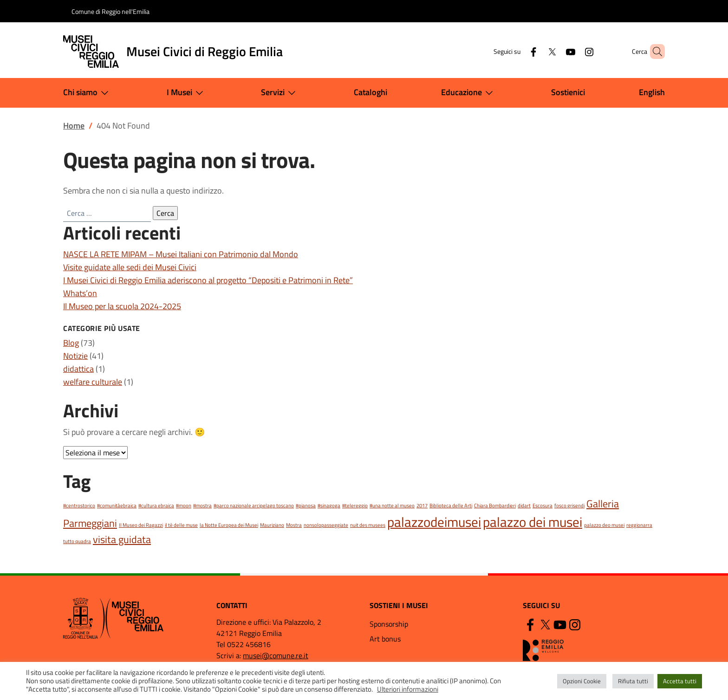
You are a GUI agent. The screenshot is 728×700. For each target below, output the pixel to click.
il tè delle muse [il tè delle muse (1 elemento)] (181, 525)
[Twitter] (536, 51)
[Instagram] (573, 51)
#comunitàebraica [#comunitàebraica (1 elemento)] (117, 506)
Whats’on (80, 293)
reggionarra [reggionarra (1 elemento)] (639, 525)
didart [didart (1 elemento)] (524, 506)
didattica (78, 369)
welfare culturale (93, 382)
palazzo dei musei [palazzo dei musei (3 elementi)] (533, 522)
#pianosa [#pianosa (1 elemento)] (306, 506)
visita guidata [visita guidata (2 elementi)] (122, 539)
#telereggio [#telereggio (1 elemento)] (355, 506)
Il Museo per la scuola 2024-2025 (122, 306)
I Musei (187, 93)
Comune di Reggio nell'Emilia (110, 11)
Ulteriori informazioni (408, 689)
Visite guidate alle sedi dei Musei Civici (130, 267)
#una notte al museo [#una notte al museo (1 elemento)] (392, 506)
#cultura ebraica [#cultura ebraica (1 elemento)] (156, 506)
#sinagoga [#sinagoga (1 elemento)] (329, 506)
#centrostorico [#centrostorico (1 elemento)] (79, 506)
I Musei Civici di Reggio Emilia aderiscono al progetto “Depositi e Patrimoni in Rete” (208, 280)
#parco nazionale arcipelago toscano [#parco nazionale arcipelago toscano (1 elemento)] (254, 506)
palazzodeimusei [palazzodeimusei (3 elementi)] (434, 522)
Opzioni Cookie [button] (582, 681)
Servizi (280, 93)
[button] (654, 52)
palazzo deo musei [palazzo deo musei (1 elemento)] (604, 525)
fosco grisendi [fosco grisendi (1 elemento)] (569, 506)
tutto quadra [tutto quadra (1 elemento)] (77, 541)
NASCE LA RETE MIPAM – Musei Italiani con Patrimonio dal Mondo (181, 254)
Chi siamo (88, 93)
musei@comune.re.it (276, 655)
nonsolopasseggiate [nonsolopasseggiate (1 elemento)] (326, 525)
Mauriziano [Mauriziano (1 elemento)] (272, 525)
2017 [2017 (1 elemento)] (422, 506)
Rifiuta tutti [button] (633, 681)
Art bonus (385, 639)
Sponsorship (389, 624)
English (652, 92)
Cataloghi (370, 92)
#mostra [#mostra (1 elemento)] (202, 506)
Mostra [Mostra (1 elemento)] (294, 525)
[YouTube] (555, 51)
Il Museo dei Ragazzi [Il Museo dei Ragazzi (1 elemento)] (141, 525)
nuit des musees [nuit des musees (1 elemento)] (368, 525)
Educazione (469, 93)
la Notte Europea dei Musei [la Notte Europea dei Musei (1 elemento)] (229, 525)
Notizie (75, 356)
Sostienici (568, 92)
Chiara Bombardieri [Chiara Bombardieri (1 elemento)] (495, 506)
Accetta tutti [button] (680, 681)
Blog (71, 343)
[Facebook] (518, 51)
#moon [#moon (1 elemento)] (184, 506)
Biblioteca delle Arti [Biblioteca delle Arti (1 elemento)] (451, 506)
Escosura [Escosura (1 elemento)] (543, 506)
